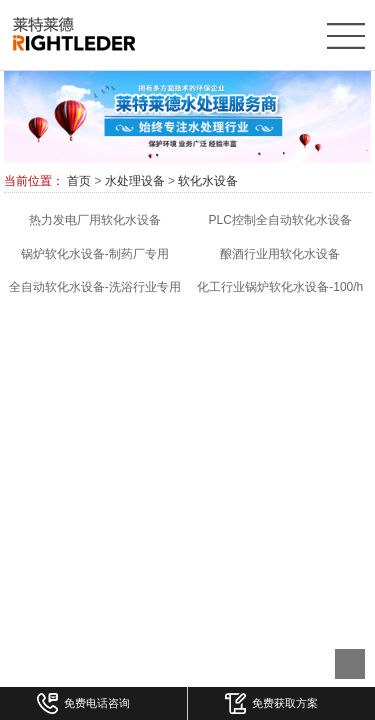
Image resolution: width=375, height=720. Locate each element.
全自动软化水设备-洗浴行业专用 (95, 287)
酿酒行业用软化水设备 (280, 254)
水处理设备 (135, 181)
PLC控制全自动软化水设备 (280, 220)
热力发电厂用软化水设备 (95, 220)
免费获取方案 (271, 703)
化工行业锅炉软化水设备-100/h (280, 287)
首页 (79, 181)
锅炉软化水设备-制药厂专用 (95, 254)
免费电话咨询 (83, 703)
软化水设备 (208, 181)
